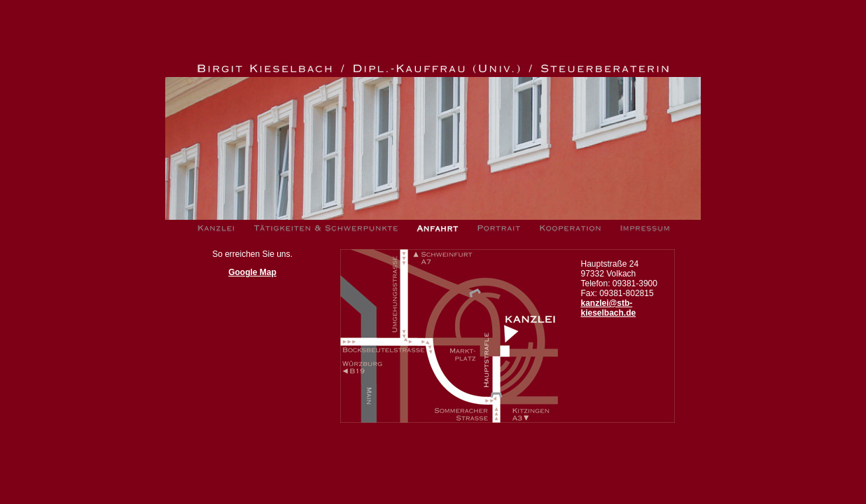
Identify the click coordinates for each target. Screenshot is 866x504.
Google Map (252, 272)
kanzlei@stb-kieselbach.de (609, 308)
